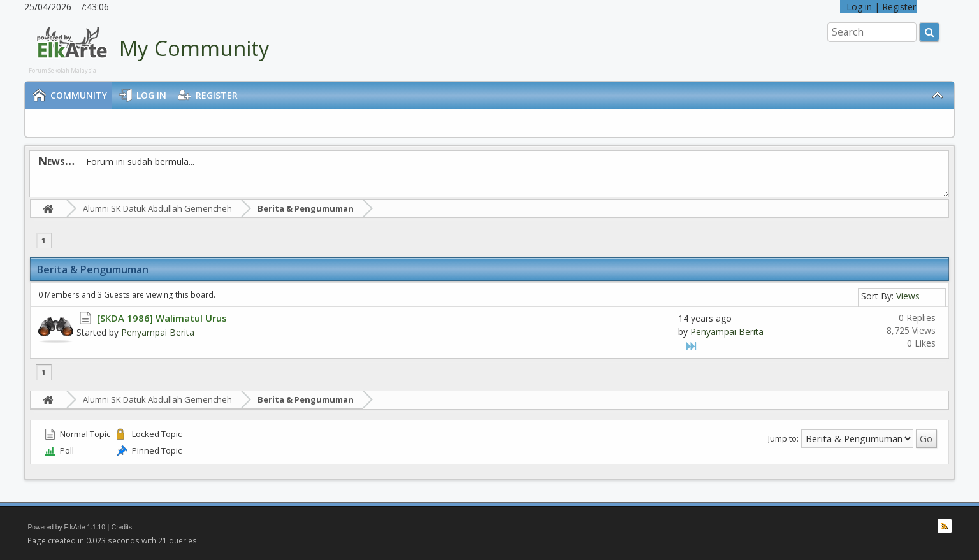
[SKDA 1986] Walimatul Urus (162, 318)
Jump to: (783, 438)
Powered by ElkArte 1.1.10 (66, 527)
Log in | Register (878, 7)
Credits (122, 527)
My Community (194, 48)
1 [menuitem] (44, 241)
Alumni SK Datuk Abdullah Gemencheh (157, 208)
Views (908, 296)
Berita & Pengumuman (306, 208)
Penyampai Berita (158, 332)
